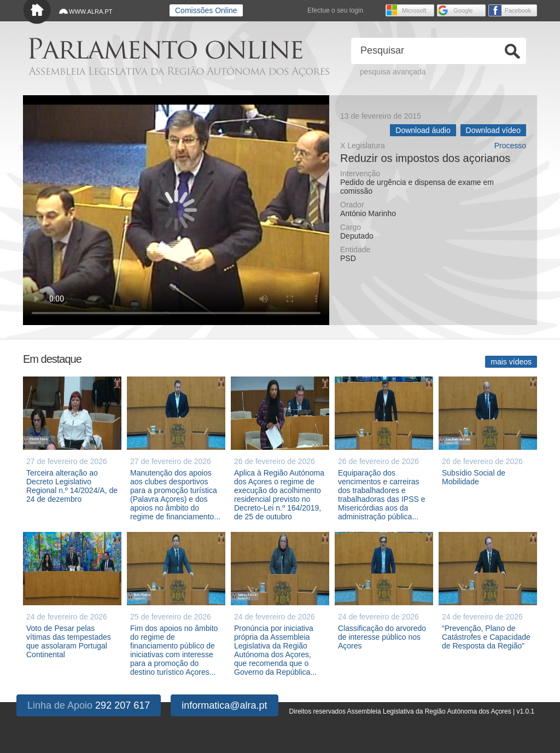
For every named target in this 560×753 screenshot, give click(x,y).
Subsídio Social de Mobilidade (474, 477)
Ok (512, 51)
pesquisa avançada (393, 72)
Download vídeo (493, 130)
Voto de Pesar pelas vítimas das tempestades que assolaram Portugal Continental (69, 641)
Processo (510, 146)
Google (463, 10)
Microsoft (414, 10)
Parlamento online (165, 48)
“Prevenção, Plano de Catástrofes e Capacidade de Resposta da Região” (486, 637)
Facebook (518, 10)
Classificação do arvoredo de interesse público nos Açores (382, 637)
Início (37, 12)
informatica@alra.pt (224, 705)
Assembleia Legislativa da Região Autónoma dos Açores (179, 71)
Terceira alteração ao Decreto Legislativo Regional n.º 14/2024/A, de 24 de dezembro (72, 486)
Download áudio (423, 130)
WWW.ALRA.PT (91, 11)
